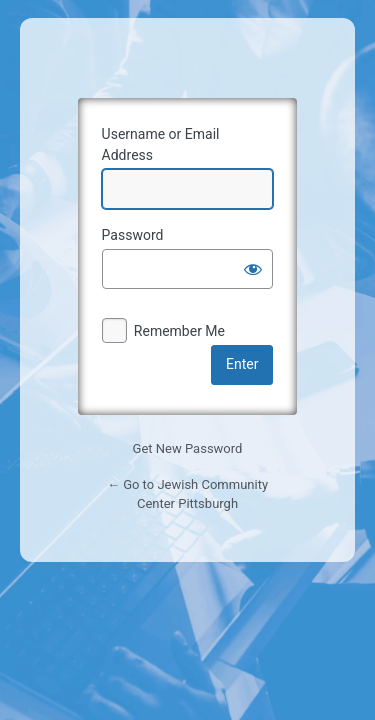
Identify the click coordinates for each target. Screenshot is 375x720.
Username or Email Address (161, 144)
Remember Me (179, 331)
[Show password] (253, 269)
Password (133, 235)
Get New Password (188, 448)
